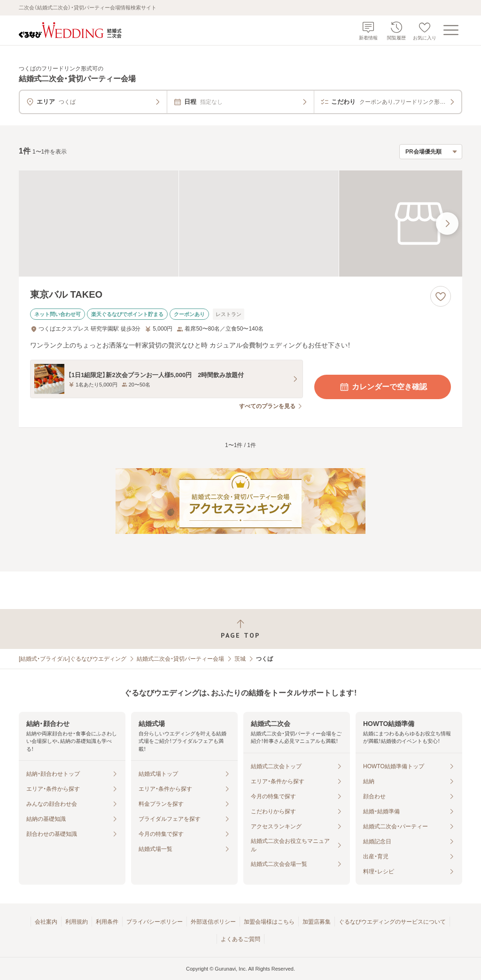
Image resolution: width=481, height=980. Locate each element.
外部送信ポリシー (213, 922)
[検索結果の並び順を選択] (431, 152)
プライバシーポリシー (155, 922)
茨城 (240, 659)
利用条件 (107, 922)
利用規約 (77, 922)
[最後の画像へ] (447, 224)
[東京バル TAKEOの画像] (240, 224)
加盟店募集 (317, 922)
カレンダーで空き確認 (383, 387)
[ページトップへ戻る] (240, 629)
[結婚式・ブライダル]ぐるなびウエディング (73, 659)
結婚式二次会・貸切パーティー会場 (180, 659)
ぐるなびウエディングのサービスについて (392, 922)
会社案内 (46, 922)
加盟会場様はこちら (269, 922)
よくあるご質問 (240, 939)
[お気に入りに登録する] (441, 296)
